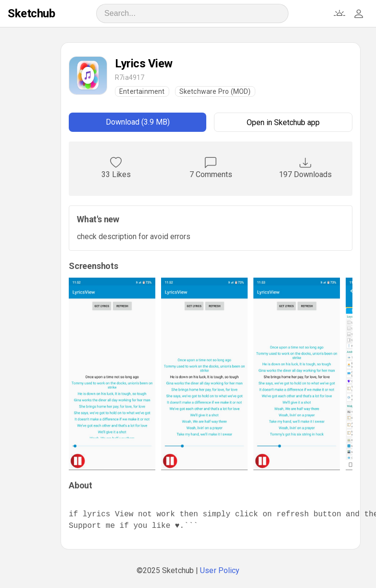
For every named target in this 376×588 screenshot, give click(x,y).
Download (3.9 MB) (138, 122)
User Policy (220, 570)
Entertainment (142, 91)
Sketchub (31, 13)
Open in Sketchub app (283, 122)
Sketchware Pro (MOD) (215, 91)
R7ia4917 (130, 77)
